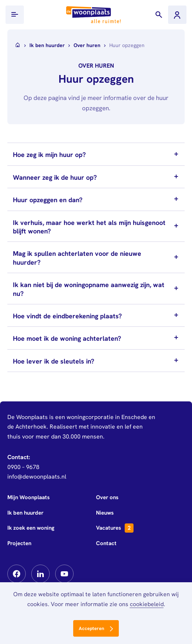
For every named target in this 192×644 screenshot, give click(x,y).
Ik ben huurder (25, 513)
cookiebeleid (147, 604)
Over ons (107, 497)
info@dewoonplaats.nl (37, 477)
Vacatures (115, 528)
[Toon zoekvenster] (159, 15)
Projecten (19, 543)
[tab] (96, 154)
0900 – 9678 (23, 467)
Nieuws (105, 513)
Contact (106, 543)
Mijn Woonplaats (29, 497)
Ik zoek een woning (31, 528)
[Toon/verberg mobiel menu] (15, 15)
